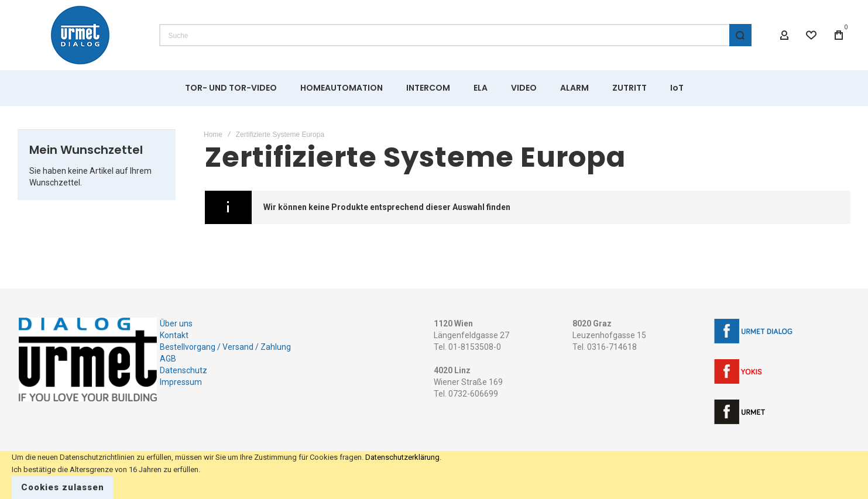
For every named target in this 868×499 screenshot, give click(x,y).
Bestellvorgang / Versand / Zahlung (225, 347)
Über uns (176, 324)
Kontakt (174, 335)
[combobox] (455, 35)
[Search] (740, 35)
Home (213, 135)
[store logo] (80, 35)
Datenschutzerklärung (402, 457)
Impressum (181, 382)
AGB (168, 359)
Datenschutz (183, 370)
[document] (434, 475)
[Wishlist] (812, 35)
